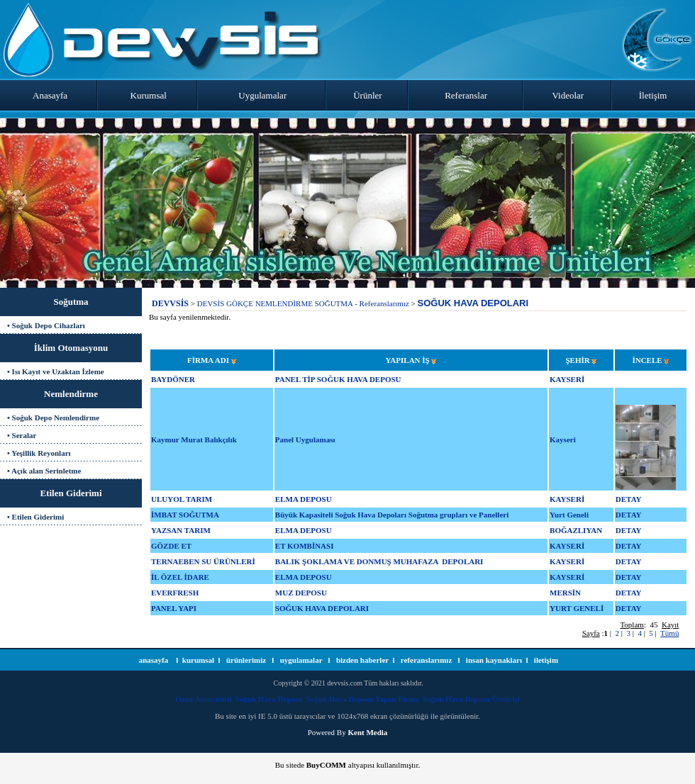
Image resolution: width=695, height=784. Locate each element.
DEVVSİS (170, 303)
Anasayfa (50, 95)
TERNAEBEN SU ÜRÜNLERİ (203, 561)
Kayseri (563, 439)
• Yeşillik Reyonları (39, 453)
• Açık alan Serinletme (44, 471)
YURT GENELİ (577, 608)
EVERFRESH (175, 593)
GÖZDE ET (171, 546)
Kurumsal (149, 95)
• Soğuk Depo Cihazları (46, 325)
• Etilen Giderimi (35, 517)
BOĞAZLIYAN (576, 530)
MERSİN (565, 593)
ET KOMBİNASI (305, 546)
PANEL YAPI (174, 608)
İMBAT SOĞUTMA (185, 515)
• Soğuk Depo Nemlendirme (53, 418)
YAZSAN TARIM (181, 530)
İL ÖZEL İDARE (180, 577)
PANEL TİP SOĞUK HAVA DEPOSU (338, 379)
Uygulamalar (262, 95)
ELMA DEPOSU (304, 499)
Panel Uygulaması (305, 439)
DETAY (629, 499)
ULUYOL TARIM (182, 499)
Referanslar (466, 95)
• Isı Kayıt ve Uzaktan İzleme (56, 371)
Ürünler (367, 95)
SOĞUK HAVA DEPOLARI (473, 303)
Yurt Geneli (569, 515)
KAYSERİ (567, 379)
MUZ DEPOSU (301, 593)
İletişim (653, 95)
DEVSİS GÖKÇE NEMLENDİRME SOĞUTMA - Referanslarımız (303, 303)
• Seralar (22, 435)
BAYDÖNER (173, 379)
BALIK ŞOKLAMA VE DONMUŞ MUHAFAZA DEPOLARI (379, 561)
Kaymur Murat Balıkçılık (194, 439)
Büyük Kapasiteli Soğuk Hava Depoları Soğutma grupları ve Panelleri (392, 515)
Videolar (568, 95)
